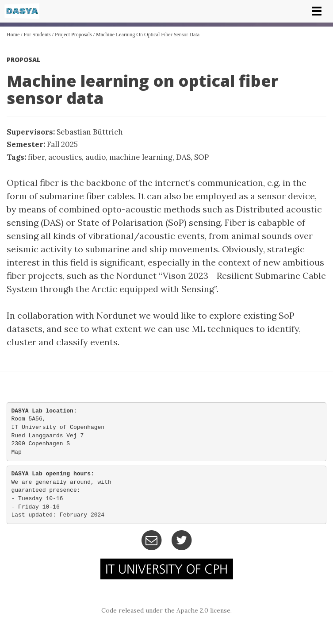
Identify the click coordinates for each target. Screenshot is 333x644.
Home (13, 35)
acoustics (65, 157)
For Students (37, 35)
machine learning (141, 157)
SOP (201, 157)
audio (96, 157)
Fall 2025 (62, 144)
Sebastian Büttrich (90, 132)
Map (17, 452)
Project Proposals (73, 35)
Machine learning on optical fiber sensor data (148, 35)
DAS (183, 157)
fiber (36, 157)
